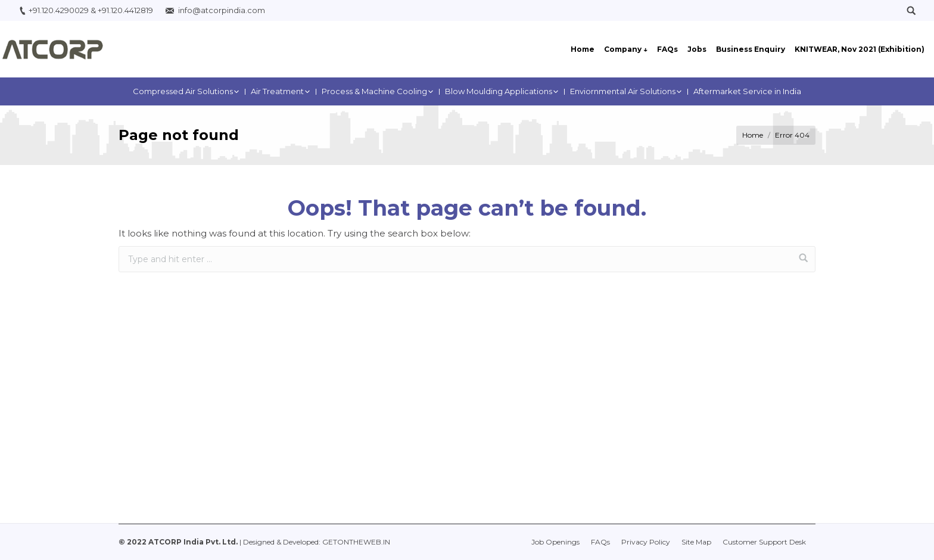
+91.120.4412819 (125, 10)
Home (753, 135)
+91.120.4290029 (59, 10)
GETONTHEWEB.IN (356, 542)
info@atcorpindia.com (222, 10)
